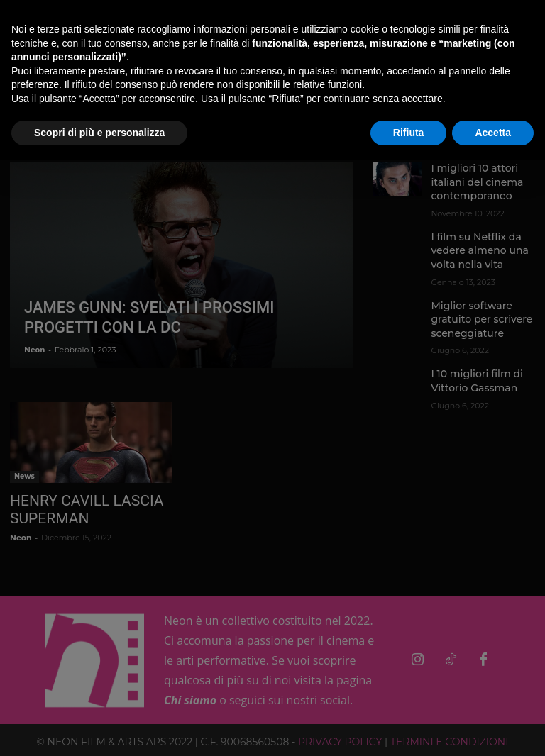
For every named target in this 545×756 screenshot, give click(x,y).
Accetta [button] (493, 133)
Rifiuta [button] (409, 133)
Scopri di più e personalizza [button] (99, 133)
